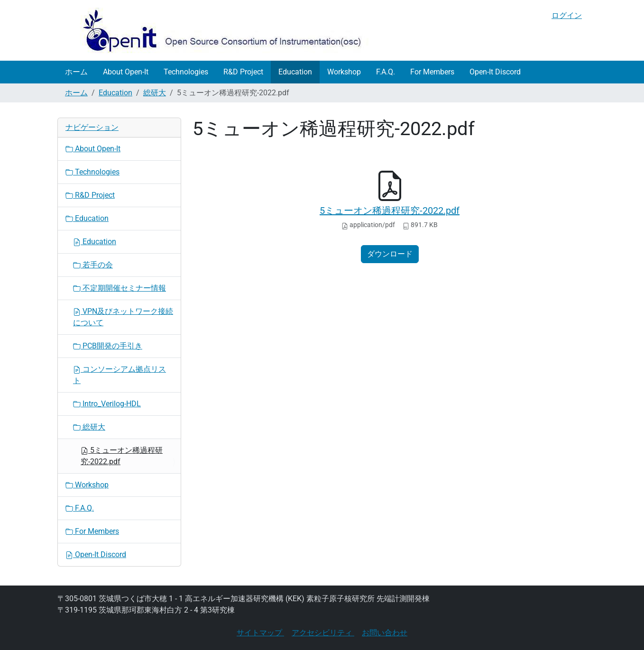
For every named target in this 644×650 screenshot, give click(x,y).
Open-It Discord (495, 72)
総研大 (155, 93)
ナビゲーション (92, 127)
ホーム (76, 72)
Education (295, 72)
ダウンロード (390, 254)
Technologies (186, 72)
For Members (432, 72)
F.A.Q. (386, 72)
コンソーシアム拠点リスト (120, 375)
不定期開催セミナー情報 (120, 288)
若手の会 (93, 265)
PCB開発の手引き (108, 346)
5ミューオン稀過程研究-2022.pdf (390, 211)
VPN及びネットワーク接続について (123, 317)
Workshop (344, 72)
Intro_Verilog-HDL (107, 404)
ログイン (567, 15)
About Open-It (126, 72)
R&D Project (243, 72)
